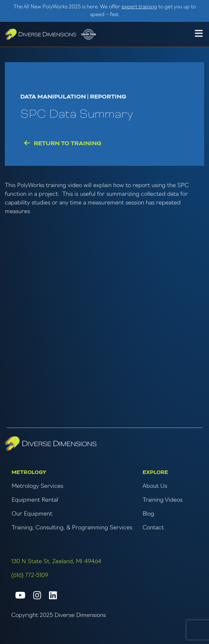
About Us (155, 486)
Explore (155, 472)
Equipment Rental (35, 500)
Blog (148, 514)
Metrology (29, 472)
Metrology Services (37, 486)
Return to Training (63, 143)
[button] (199, 34)
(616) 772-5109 (30, 576)
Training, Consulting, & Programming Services (72, 528)
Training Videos (163, 500)
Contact (153, 528)
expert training (139, 7)
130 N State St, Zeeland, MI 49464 (56, 562)
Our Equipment (32, 514)
